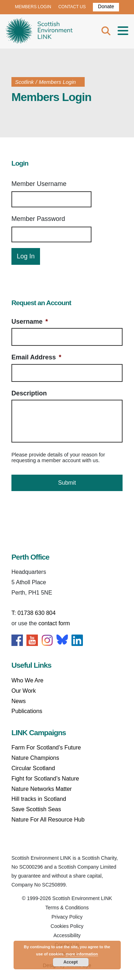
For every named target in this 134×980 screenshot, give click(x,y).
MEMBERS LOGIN (33, 7)
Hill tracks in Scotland (39, 799)
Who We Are (28, 680)
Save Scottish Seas (36, 809)
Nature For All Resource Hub (48, 820)
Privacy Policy (67, 917)
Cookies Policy (67, 926)
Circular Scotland (33, 768)
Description (29, 393)
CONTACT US (72, 7)
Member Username (39, 184)
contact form (54, 623)
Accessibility (67, 935)
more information (82, 954)
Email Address (36, 357)
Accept (70, 962)
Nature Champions (35, 758)
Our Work (24, 691)
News (19, 701)
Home (39, 31)
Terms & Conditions (67, 908)
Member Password (38, 219)
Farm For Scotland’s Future (46, 747)
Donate (106, 6)
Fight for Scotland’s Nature (45, 779)
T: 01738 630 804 (34, 613)
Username (30, 322)
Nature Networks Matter (42, 789)
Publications (27, 711)
